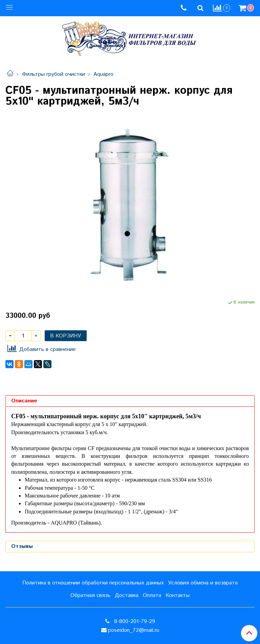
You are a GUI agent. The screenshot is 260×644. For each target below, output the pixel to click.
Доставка (127, 595)
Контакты (178, 595)
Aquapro (103, 74)
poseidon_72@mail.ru (134, 630)
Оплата (152, 595)
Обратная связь (90, 595)
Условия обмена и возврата (203, 583)
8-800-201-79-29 (134, 621)
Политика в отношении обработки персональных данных (93, 583)
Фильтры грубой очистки (53, 74)
